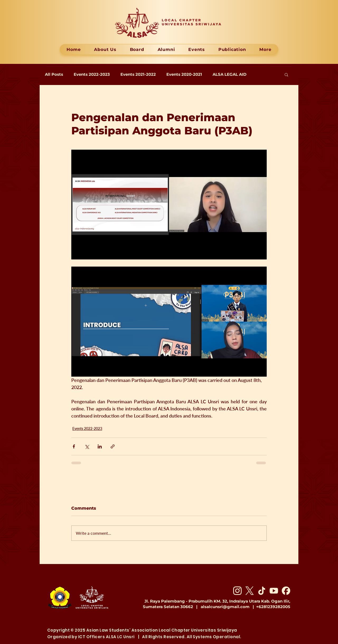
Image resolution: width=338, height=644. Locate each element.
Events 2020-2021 (184, 74)
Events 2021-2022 (138, 74)
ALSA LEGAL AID (229, 74)
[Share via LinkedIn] (100, 446)
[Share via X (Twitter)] (87, 446)
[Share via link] (113, 446)
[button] (286, 74)
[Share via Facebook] (74, 446)
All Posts (54, 74)
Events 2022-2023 (92, 74)
